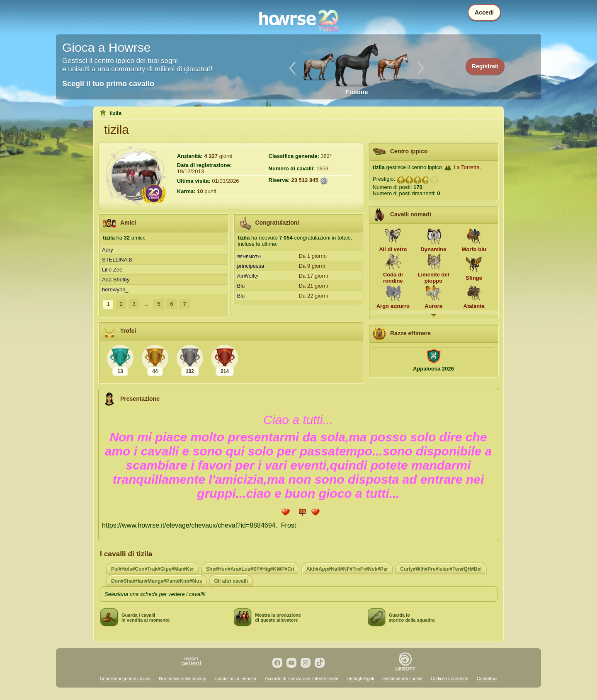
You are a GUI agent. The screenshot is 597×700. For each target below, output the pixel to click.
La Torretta (467, 167)
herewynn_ (115, 289)
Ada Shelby (116, 280)
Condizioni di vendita (235, 678)
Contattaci (487, 678)
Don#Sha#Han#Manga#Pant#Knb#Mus (157, 581)
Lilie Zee (112, 270)
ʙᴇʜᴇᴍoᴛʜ (249, 256)
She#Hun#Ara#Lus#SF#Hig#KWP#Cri (250, 569)
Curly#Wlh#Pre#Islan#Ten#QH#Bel (441, 569)
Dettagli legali (360, 678)
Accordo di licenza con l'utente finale (301, 678)
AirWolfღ (248, 276)
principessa (251, 266)
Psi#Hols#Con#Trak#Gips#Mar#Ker (153, 569)
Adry (108, 250)
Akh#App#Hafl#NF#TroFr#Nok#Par (347, 569)
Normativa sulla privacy (182, 678)
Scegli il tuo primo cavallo (108, 84)
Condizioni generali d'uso (125, 678)
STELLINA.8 (117, 260)
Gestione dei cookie (402, 678)
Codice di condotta (450, 678)
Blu (241, 286)
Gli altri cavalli (231, 581)
